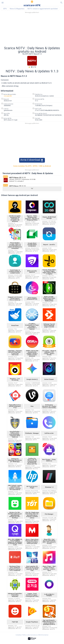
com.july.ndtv (8, 96)
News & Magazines (17, 9)
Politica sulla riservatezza (30, 635)
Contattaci (19, 635)
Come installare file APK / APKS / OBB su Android (32, 166)
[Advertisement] (32, 30)
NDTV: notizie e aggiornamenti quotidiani (43, 9)
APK (5, 9)
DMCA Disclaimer (43, 635)
